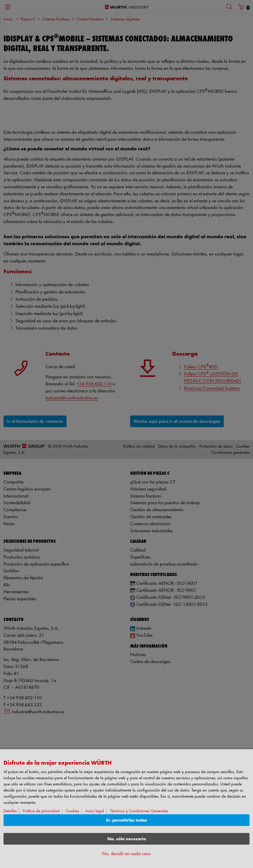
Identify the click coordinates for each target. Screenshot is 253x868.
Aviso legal (95, 811)
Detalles (10, 811)
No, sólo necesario (127, 839)
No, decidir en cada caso (126, 854)
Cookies (72, 811)
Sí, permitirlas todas (126, 820)
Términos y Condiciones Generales (139, 811)
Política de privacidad (41, 811)
